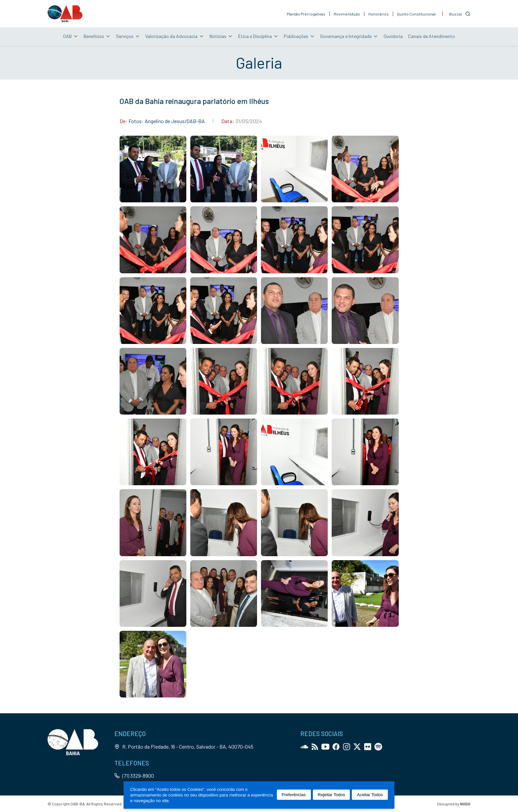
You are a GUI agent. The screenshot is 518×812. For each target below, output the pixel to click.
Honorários (379, 14)
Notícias (221, 36)
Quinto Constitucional (416, 14)
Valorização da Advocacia (175, 36)
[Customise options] (460, 14)
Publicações (299, 36)
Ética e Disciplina (258, 36)
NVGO (465, 804)
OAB (71, 36)
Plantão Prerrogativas (306, 14)
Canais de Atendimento (431, 36)
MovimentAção (347, 14)
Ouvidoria (393, 36)
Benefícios (97, 36)
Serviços (128, 36)
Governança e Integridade (349, 36)
